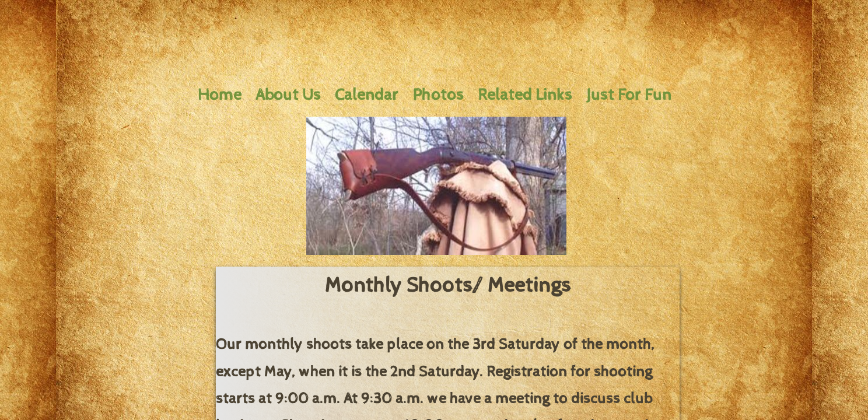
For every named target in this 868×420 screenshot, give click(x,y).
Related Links (525, 95)
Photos (438, 95)
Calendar (367, 95)
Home (220, 95)
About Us (288, 95)
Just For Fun (629, 95)
